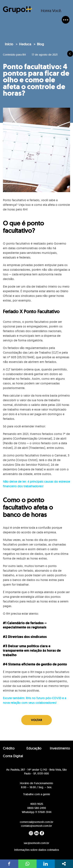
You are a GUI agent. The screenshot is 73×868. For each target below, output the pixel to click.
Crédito (9, 748)
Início (9, 44)
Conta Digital (13, 756)
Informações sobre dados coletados (37, 850)
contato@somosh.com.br (36, 826)
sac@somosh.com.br (36, 843)
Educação (34, 748)
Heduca (25, 44)
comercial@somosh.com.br (37, 822)
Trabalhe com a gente (37, 794)
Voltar (36, 720)
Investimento (60, 748)
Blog (40, 44)
